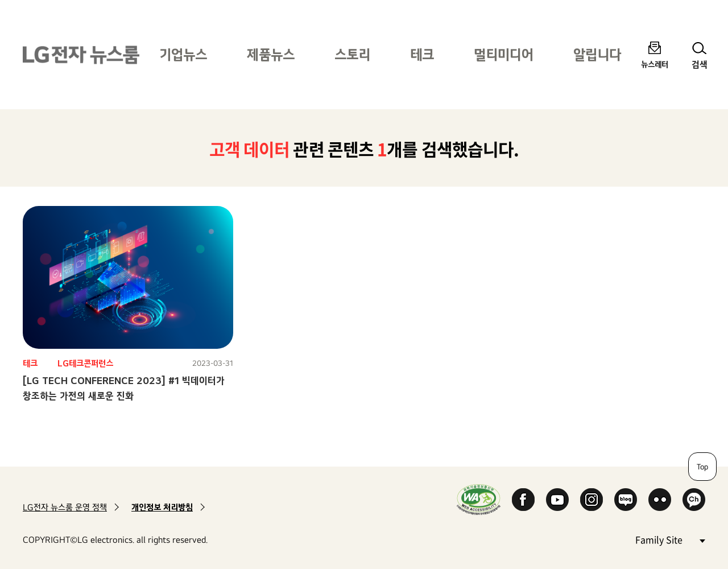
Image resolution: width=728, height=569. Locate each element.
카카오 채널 (694, 500)
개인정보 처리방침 (162, 507)
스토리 (352, 54)
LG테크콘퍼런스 (85, 363)
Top (702, 467)
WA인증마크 (479, 499)
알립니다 (597, 54)
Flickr (660, 500)
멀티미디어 (504, 54)
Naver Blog (626, 500)
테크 (422, 54)
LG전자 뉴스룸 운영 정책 (65, 507)
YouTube (557, 500)
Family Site (670, 539)
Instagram (591, 500)
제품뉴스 (271, 54)
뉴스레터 (655, 64)
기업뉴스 (183, 54)
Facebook (523, 500)
